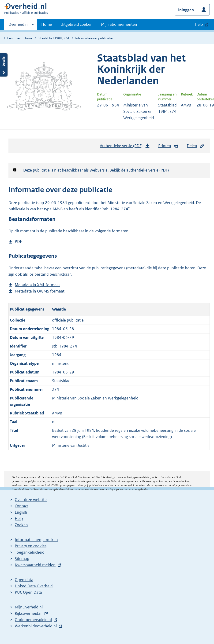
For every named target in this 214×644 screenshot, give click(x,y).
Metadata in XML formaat (37, 285)
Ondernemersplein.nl (33, 620)
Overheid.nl (19, 26)
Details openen (4, 65)
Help (19, 519)
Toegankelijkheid (30, 552)
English (21, 512)
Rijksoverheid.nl (29, 613)
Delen (196, 146)
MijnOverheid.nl (29, 607)
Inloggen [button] (186, 10)
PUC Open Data (28, 592)
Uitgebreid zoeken (77, 24)
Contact (21, 506)
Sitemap (22, 559)
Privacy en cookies (31, 546)
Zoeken (21, 525)
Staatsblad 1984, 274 (54, 38)
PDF (18, 242)
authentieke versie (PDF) (148, 170)
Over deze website (31, 500)
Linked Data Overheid (34, 586)
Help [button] (199, 24)
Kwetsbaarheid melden (35, 565)
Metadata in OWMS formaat (40, 291)
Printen (168, 146)
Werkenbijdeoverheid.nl (36, 626)
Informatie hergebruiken (36, 540)
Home (47, 24)
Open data (24, 580)
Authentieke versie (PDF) (125, 147)
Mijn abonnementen (119, 24)
